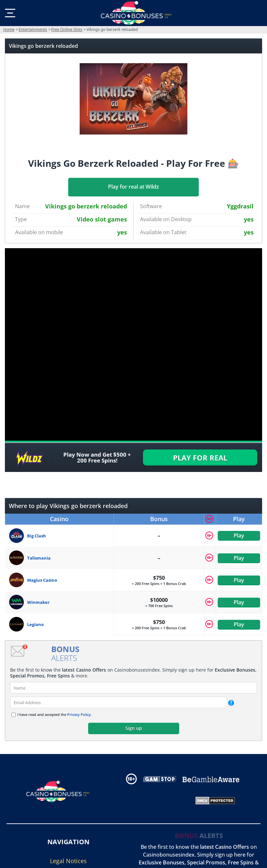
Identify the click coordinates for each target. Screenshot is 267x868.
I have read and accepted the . (55, 714)
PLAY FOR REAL (200, 458)
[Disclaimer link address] (160, 779)
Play (239, 535)
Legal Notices (68, 861)
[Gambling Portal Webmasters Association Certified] (155, 800)
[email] (119, 702)
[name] (133, 688)
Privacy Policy (79, 714)
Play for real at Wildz (133, 187)
